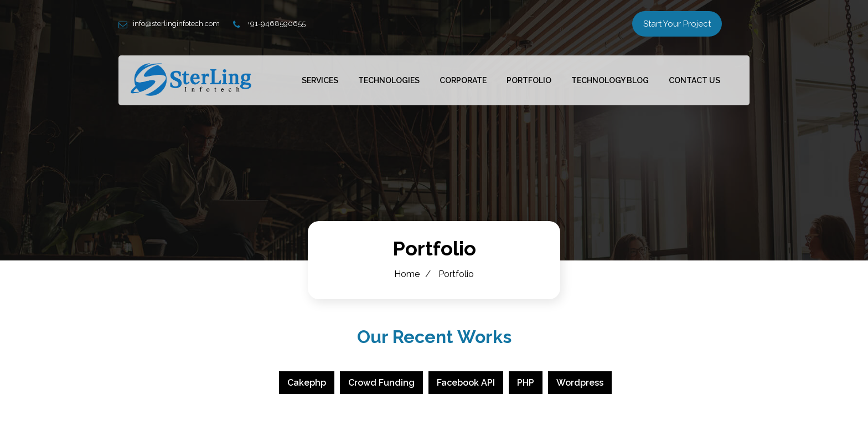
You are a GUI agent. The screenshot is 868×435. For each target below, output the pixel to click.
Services (320, 80)
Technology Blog (610, 80)
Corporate (463, 80)
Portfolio (529, 80)
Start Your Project (677, 24)
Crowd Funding (381, 383)
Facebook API (466, 383)
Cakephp (307, 383)
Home (407, 274)
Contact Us (694, 80)
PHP (526, 383)
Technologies (389, 80)
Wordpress (580, 383)
